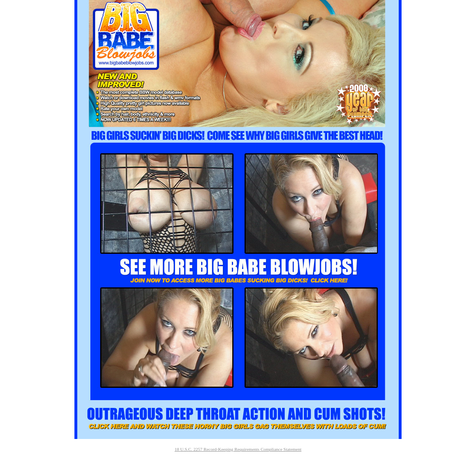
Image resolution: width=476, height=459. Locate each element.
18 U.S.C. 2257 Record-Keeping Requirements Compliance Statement (238, 449)
